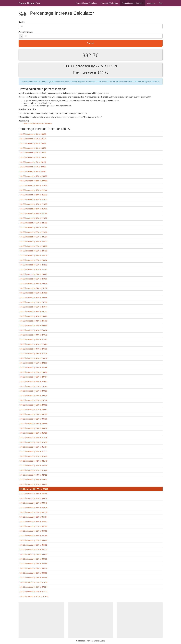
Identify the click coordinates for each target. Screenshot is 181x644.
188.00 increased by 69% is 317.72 (33, 452)
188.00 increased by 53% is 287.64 (33, 377)
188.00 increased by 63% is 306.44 (33, 424)
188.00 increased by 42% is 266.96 (33, 326)
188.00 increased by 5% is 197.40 (33, 153)
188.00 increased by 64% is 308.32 (33, 428)
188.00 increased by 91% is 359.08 (33, 554)
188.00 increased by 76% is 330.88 (33, 484)
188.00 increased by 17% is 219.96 (33, 209)
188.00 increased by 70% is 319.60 (33, 456)
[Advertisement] (41, 620)
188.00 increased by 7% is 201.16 (33, 162)
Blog (161, 3)
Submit (90, 43)
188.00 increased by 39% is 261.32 (33, 312)
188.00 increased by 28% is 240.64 (33, 260)
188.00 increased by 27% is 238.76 (33, 256)
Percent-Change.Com (30, 3)
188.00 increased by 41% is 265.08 (33, 321)
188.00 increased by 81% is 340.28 (33, 508)
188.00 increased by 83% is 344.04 (33, 517)
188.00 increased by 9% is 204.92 (33, 171)
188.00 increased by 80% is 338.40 (33, 503)
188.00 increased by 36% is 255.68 (33, 298)
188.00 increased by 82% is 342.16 (33, 512)
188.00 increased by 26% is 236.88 (33, 251)
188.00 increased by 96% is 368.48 (33, 578)
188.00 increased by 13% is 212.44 (33, 190)
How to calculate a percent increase (38, 123)
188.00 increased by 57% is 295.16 (33, 396)
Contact (151, 3)
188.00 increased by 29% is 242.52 (33, 265)
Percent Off (109, 3)
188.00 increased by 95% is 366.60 (33, 573)
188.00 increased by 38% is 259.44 (33, 307)
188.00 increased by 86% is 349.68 (33, 531)
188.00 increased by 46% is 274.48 (33, 344)
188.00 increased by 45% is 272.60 (33, 340)
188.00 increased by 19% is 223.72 (33, 218)
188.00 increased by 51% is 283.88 (33, 368)
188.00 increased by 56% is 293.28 (33, 391)
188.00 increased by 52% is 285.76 (33, 372)
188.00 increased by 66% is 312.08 (33, 438)
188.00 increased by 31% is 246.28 (33, 274)
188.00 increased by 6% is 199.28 (33, 157)
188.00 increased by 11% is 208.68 (33, 181)
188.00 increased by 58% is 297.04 (33, 400)
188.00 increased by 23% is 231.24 (33, 237)
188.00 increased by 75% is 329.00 (33, 480)
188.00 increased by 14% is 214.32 (33, 195)
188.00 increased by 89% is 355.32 (33, 545)
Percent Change (86, 3)
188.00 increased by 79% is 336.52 (33, 498)
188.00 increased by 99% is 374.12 (33, 592)
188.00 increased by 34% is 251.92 (33, 288)
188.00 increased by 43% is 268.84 (33, 330)
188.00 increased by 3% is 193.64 (33, 143)
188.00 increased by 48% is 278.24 (33, 354)
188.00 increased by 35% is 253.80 (33, 293)
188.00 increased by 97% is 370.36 (33, 582)
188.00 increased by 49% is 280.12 (33, 358)
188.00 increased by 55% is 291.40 (33, 386)
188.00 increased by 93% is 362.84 (33, 564)
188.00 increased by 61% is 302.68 (33, 414)
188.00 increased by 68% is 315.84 (33, 447)
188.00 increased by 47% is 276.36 (33, 349)
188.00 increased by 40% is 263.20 (33, 316)
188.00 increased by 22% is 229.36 (33, 232)
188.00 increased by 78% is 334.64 (33, 494)
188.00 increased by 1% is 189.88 (33, 134)
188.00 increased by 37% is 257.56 (33, 302)
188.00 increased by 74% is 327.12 (33, 475)
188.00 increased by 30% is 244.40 (33, 270)
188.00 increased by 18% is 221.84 (33, 213)
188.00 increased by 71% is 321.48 (33, 461)
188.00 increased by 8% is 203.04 (33, 167)
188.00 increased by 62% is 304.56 (33, 419)
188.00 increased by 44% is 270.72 (33, 335)
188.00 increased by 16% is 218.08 (33, 204)
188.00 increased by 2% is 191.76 (33, 139)
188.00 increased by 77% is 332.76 (34, 489)
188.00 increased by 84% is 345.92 (33, 522)
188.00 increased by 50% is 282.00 (33, 363)
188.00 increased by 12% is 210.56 (33, 185)
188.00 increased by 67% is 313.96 (33, 442)
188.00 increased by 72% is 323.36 (33, 466)
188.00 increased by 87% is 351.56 (33, 536)
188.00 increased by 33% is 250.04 (33, 284)
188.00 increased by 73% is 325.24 (33, 470)
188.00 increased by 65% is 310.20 (33, 433)
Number (22, 22)
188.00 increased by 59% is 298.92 (33, 405)
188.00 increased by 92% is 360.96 (33, 559)
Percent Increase (133, 3)
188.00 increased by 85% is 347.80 (33, 526)
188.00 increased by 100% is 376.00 (34, 596)
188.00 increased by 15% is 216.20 (33, 199)
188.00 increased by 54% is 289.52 (33, 382)
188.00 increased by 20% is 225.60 (33, 223)
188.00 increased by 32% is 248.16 (33, 279)
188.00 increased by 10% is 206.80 (33, 176)
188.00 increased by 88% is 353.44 (33, 540)
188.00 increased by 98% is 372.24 (33, 587)
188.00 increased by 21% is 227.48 (33, 227)
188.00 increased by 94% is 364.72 (33, 568)
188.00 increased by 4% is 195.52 (33, 148)
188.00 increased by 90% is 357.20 (33, 550)
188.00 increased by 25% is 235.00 (33, 246)
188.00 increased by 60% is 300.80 (33, 410)
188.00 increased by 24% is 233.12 (33, 241)
